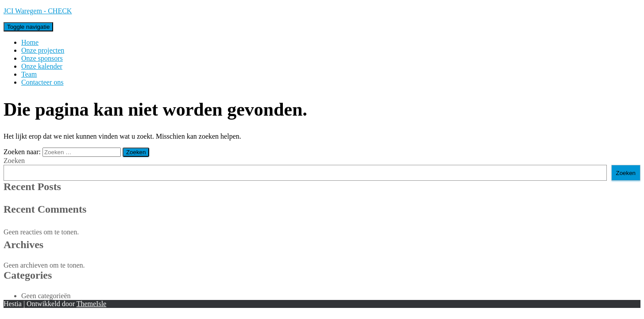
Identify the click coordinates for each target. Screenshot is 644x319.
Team (29, 74)
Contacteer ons (42, 82)
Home (30, 42)
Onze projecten (43, 50)
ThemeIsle (92, 304)
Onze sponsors (42, 58)
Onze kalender (42, 66)
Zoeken (14, 161)
